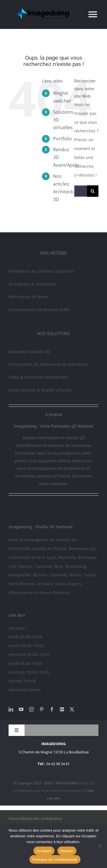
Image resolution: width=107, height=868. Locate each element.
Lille (12, 566)
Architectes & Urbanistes (32, 284)
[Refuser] (100, 846)
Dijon (60, 584)
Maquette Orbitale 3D (29, 352)
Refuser (67, 851)
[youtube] (21, 709)
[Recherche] (93, 191)
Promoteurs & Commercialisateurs (41, 271)
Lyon (52, 557)
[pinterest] (42, 709)
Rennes (40, 575)
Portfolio (62, 139)
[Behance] (62, 709)
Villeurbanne (21, 593)
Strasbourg (76, 566)
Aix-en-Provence (54, 593)
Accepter (44, 851)
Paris (40, 557)
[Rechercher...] (81, 191)
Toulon (90, 575)
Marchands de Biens (28, 297)
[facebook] (52, 709)
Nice (58, 566)
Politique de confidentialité (55, 860)
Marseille (67, 557)
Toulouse (43, 566)
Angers (74, 584)
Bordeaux (87, 557)
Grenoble (58, 575)
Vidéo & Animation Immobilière (38, 377)
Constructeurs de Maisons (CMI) (39, 310)
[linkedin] (11, 709)
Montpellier (20, 575)
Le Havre (45, 584)
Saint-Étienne (21, 584)
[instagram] (31, 709)
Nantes (25, 566)
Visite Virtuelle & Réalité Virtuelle (40, 390)
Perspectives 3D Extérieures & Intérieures (48, 364)
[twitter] (72, 709)
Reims (75, 575)
